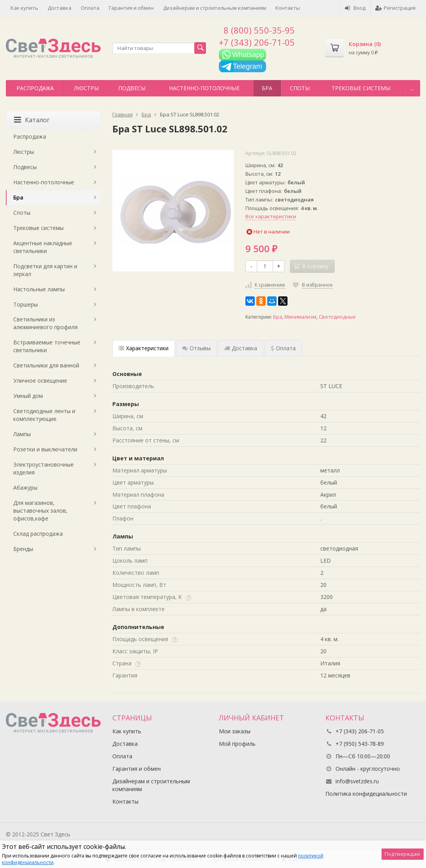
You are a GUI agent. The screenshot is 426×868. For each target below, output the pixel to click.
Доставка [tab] (241, 348)
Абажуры (25, 487)
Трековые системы (361, 88)
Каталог (32, 120)
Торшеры (26, 304)
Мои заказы (235, 731)
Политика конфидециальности (366, 794)
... (412, 88)
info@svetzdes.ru (357, 781)
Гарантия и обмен (131, 8)
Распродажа (35, 88)
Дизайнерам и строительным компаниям (215, 8)
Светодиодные (337, 317)
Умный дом (28, 396)
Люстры (86, 88)
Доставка (59, 8)
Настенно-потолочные (204, 88)
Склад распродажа (38, 534)
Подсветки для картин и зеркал (45, 270)
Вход (355, 8)
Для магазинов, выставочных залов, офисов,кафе (40, 511)
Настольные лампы (39, 289)
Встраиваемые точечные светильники (47, 346)
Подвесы (132, 88)
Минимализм (300, 317)
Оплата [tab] (283, 348)
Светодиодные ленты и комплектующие (44, 415)
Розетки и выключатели (45, 449)
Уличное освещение (40, 381)
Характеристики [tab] (144, 348)
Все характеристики (271, 216)
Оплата (90, 8)
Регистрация (395, 8)
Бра (267, 88)
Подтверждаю (403, 854)
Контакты (288, 8)
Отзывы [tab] (196, 348)
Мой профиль (237, 744)
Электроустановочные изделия (43, 468)
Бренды (23, 549)
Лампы (22, 434)
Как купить (24, 8)
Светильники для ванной (46, 365)
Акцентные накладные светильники (43, 247)
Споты (300, 88)
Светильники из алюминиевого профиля (45, 323)
